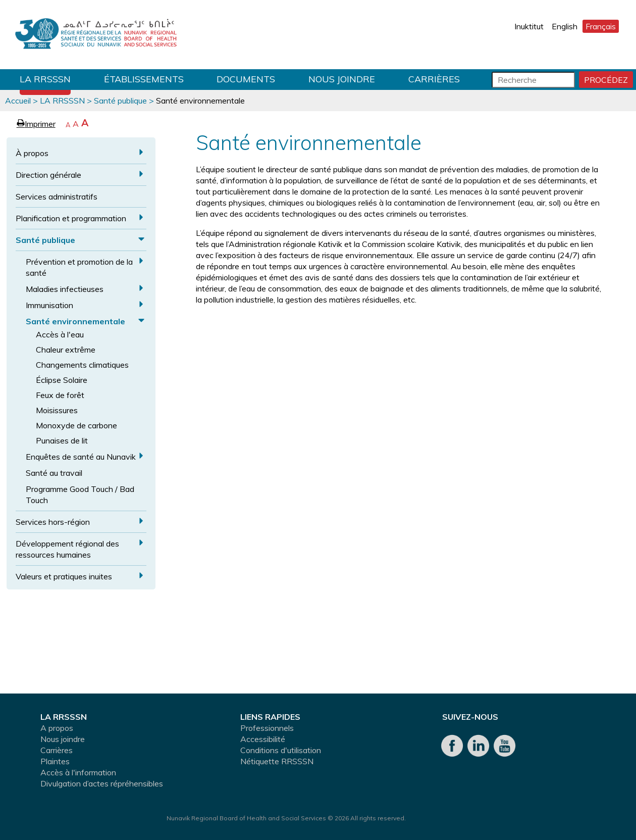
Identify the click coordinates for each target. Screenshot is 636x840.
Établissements (144, 79)
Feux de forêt (60, 395)
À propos (32, 153)
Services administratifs (57, 196)
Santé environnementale (75, 321)
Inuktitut (529, 26)
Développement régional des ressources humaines (67, 549)
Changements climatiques (82, 365)
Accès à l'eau (60, 334)
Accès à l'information (78, 772)
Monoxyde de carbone (76, 425)
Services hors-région (53, 522)
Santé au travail (54, 473)
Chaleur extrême (66, 350)
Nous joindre (342, 79)
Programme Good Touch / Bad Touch (80, 495)
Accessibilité (263, 739)
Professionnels (267, 728)
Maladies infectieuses (65, 289)
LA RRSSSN (45, 79)
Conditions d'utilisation (281, 750)
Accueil (18, 101)
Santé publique (120, 101)
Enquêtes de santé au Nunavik (81, 457)
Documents (246, 79)
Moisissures (57, 410)
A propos (57, 728)
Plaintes (55, 761)
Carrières (434, 79)
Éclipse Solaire (62, 380)
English (565, 26)
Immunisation (49, 305)
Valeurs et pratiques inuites (64, 576)
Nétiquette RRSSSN (277, 761)
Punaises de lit (62, 440)
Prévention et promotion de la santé (79, 267)
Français (601, 26)
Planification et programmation (71, 218)
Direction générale (48, 175)
